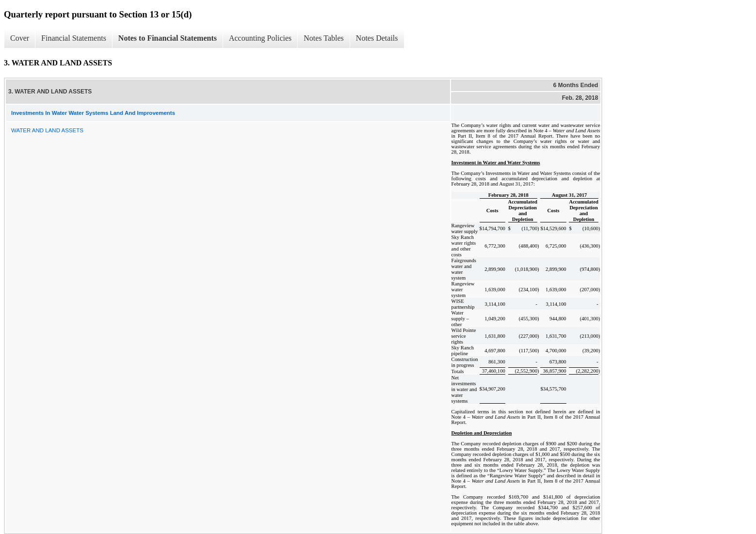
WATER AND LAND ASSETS (47, 130)
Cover (20, 38)
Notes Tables (324, 38)
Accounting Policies (260, 38)
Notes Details (377, 38)
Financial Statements (74, 38)
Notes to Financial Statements (168, 38)
